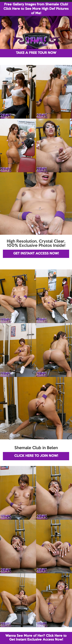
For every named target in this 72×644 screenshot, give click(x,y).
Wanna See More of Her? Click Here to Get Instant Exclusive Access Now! (36, 638)
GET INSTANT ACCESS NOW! (36, 254)
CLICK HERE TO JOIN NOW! (36, 456)
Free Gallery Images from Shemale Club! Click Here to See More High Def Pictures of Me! (36, 9)
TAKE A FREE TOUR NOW (36, 53)
